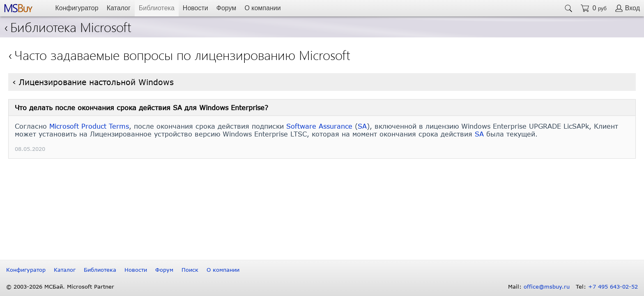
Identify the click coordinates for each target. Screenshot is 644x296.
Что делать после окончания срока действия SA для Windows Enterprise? (141, 108)
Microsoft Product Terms (89, 126)
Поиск (190, 270)
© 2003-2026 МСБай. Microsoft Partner (60, 287)
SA (362, 126)
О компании (262, 8)
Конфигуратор (77, 8)
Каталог (119, 8)
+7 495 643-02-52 (613, 287)
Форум (227, 8)
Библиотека (157, 8)
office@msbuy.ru (547, 287)
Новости (195, 8)
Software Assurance (319, 126)
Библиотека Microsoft (68, 27)
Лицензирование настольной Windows (96, 82)
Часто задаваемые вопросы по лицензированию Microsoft (182, 54)
